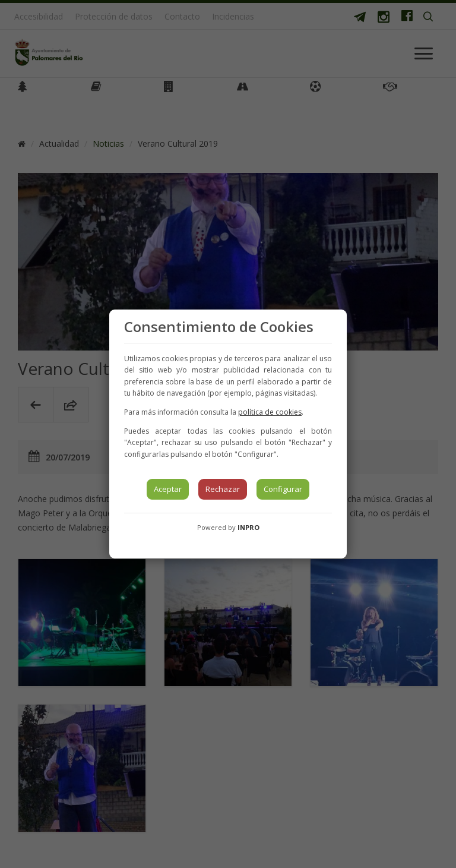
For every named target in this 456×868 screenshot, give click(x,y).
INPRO (248, 527)
